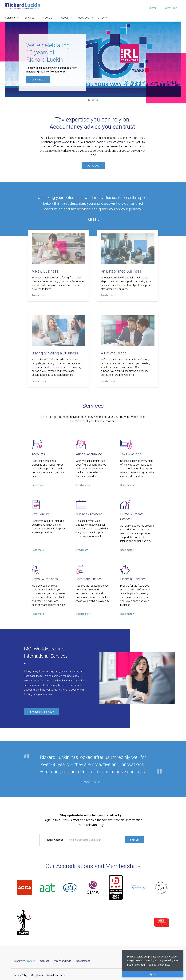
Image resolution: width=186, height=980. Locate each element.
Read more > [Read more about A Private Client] (108, 381)
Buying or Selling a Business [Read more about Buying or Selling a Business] (55, 353)
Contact (153, 8)
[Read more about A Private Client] (128, 331)
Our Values (93, 166)
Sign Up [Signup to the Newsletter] (134, 840)
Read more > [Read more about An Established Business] (108, 295)
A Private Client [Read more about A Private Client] (113, 353)
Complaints (37, 975)
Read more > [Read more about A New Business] (39, 295)
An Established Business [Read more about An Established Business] (121, 271)
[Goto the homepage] (23, 6)
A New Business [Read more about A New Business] (45, 271)
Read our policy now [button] (158, 965)
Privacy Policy (21, 975)
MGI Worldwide (63, 961)
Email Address (55, 840)
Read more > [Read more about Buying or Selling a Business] (39, 381)
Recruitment (83, 961)
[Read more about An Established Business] (128, 249)
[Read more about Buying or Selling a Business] (59, 331)
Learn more (38, 79)
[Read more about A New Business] (59, 249)
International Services (42, 712)
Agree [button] (153, 974)
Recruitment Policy (56, 975)
